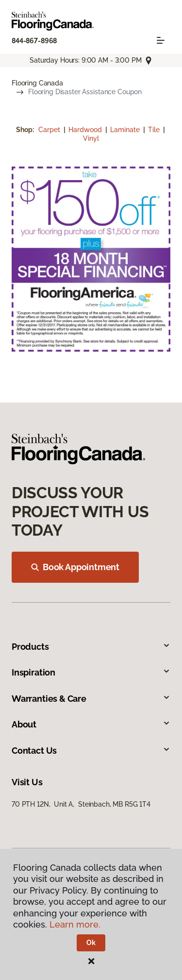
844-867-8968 (34, 41)
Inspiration (91, 672)
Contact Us (91, 751)
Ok (91, 943)
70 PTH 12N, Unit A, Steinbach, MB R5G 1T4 (81, 804)
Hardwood (86, 130)
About (91, 724)
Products (91, 647)
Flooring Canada (37, 83)
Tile (155, 130)
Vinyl (91, 138)
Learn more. (75, 924)
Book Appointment (75, 567)
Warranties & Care (91, 699)
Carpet (50, 130)
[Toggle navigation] (161, 40)
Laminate (126, 130)
